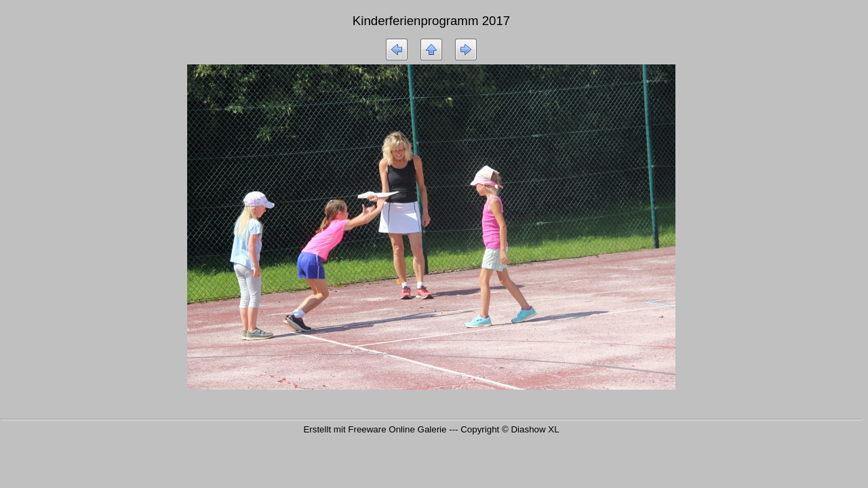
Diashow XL (535, 429)
